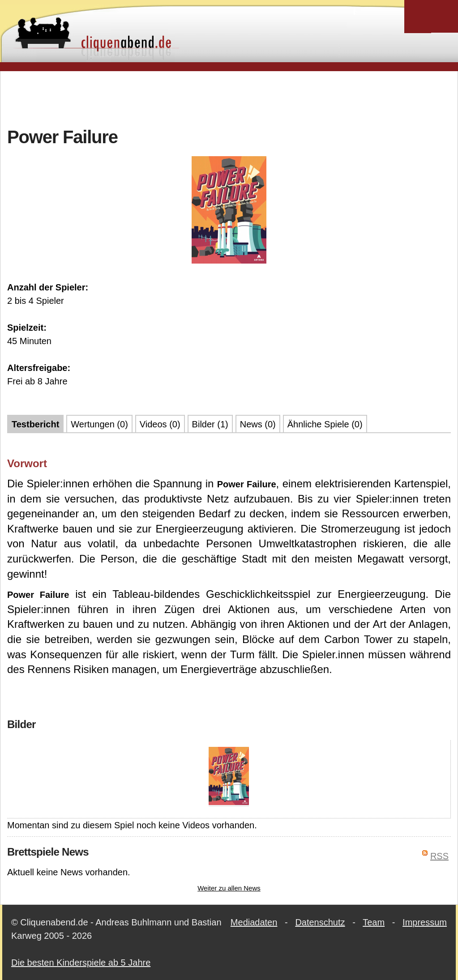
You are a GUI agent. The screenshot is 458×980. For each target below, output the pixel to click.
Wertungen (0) (99, 424)
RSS (439, 856)
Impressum (425, 922)
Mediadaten (254, 922)
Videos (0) (160, 424)
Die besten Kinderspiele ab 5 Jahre (81, 963)
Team (374, 922)
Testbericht (35, 424)
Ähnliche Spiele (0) (325, 424)
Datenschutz (320, 922)
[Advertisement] (229, 98)
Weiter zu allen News (229, 888)
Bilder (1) (210, 424)
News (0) (258, 424)
